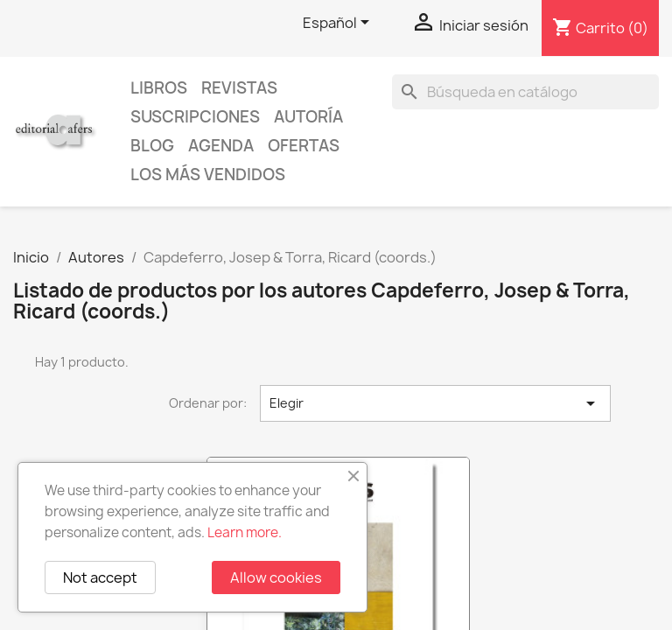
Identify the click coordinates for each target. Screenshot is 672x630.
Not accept (100, 577)
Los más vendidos (208, 175)
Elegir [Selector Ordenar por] (435, 403)
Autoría (308, 117)
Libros (159, 88)
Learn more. (245, 532)
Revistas (239, 88)
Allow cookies (276, 577)
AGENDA (221, 146)
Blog (152, 146)
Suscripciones (195, 117)
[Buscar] (525, 92)
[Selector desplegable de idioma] (339, 24)
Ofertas (304, 146)
